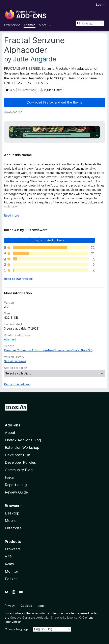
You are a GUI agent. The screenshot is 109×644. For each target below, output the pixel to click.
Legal (42, 606)
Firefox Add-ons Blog (23, 440)
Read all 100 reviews (18, 279)
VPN (9, 556)
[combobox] (90, 23)
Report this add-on (17, 384)
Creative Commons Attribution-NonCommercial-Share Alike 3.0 (48, 350)
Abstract (10, 339)
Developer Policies (20, 462)
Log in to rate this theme (49, 240)
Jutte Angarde (35, 59)
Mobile (11, 521)
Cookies (26, 606)
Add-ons (13, 425)
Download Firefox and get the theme (54, 102)
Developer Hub (17, 455)
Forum (10, 477)
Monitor (11, 571)
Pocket (11, 579)
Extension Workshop (22, 447)
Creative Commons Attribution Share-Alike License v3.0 (47, 618)
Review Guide (16, 492)
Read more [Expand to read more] (12, 215)
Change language (17, 629)
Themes (30, 25)
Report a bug (16, 485)
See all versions (15, 361)
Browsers (13, 549)
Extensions (12, 25)
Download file (13, 112)
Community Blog (19, 470)
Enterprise (13, 528)
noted (43, 613)
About (10, 433)
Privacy (10, 606)
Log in (100, 5)
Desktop (12, 513)
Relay (9, 564)
